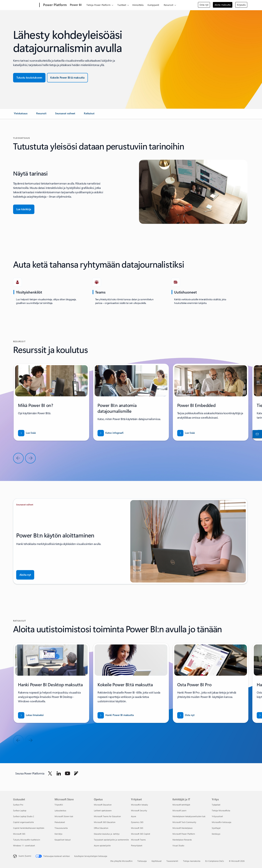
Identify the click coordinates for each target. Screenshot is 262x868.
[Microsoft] (26, 5)
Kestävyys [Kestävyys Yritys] (216, 834)
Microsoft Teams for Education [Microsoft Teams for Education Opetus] (107, 816)
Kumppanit (153, 5)
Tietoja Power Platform (98, 5)
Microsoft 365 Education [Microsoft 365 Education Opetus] (105, 822)
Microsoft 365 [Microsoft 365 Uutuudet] (19, 834)
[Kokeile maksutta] (67, 78)
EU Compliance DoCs (215, 861)
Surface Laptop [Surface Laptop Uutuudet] (20, 810)
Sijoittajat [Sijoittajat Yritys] (216, 828)
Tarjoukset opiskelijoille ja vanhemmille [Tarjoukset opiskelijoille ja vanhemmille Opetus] (111, 840)
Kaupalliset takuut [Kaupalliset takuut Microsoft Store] (63, 840)
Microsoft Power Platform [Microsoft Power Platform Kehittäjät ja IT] (184, 834)
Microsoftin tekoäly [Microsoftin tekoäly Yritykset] (139, 805)
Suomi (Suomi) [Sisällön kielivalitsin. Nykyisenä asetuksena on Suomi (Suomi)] (25, 856)
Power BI (76, 5)
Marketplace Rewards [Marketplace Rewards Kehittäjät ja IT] (182, 840)
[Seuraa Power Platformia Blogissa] (76, 773)
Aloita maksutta (223, 5)
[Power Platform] (55, 5)
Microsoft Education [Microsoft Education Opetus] (103, 805)
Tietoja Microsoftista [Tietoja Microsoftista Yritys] (221, 810)
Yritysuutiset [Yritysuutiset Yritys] (217, 816)
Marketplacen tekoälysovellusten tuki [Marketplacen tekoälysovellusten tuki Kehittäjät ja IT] (189, 816)
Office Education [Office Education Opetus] (101, 828)
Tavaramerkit (172, 861)
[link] (21, 115)
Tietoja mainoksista (192, 861)
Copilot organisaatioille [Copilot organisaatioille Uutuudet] (23, 822)
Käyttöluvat (157, 861)
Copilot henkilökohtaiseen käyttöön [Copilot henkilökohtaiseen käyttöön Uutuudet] (29, 828)
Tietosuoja (142, 861)
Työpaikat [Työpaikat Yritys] (216, 805)
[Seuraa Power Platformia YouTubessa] (68, 773)
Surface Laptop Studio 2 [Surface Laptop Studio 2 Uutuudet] (24, 816)
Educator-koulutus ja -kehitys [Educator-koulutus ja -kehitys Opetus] (107, 834)
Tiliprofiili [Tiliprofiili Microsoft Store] (59, 805)
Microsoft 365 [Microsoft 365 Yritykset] (137, 828)
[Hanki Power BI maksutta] (116, 715)
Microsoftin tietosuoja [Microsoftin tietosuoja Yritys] (222, 822)
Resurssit (168, 5)
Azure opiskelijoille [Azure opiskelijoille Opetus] (102, 845)
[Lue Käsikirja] (24, 209)
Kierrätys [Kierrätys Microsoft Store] (58, 834)
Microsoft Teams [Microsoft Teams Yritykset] (138, 840)
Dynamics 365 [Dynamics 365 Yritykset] (137, 822)
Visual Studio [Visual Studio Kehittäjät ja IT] (178, 845)
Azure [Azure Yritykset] (134, 816)
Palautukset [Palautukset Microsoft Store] (60, 822)
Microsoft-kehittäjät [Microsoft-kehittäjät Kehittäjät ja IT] (181, 805)
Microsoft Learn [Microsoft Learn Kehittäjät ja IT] (179, 810)
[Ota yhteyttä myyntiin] (257, 434)
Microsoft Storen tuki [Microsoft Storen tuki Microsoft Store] (64, 816)
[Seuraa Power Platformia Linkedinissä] (59, 773)
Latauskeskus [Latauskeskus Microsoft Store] (60, 810)
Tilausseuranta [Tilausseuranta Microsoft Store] (61, 828)
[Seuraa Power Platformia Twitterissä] (50, 773)
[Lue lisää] (27, 433)
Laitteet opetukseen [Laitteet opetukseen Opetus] (103, 810)
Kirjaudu (241, 5)
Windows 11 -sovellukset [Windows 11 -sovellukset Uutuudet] (24, 845)
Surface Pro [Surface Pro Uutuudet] (18, 805)
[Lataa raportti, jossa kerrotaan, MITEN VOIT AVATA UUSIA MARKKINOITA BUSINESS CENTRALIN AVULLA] (111, 433)
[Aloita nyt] (25, 575)
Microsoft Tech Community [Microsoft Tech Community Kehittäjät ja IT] (184, 822)
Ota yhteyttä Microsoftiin (121, 861)
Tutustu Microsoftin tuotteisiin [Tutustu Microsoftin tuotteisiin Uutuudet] (27, 840)
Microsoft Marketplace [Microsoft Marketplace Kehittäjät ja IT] (182, 828)
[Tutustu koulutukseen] (29, 78)
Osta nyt (204, 5)
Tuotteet (122, 5)
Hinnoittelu (138, 5)
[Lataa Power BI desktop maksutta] (31, 715)
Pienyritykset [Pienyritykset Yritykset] (137, 845)
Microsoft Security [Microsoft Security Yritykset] (139, 810)
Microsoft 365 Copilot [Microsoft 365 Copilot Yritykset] (141, 834)
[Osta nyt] (186, 715)
